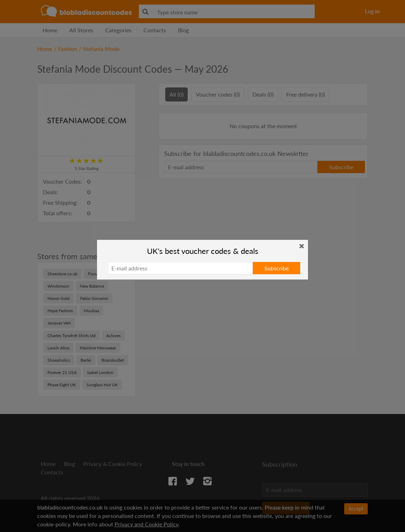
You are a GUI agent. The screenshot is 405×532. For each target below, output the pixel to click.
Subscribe (277, 268)
